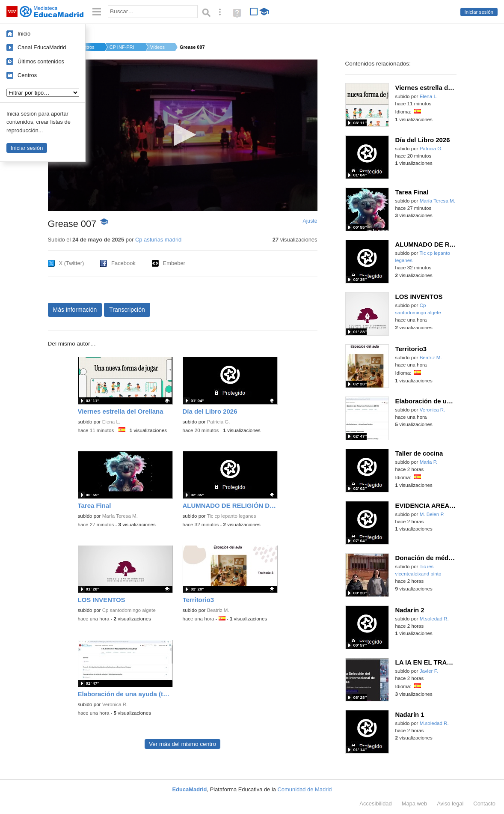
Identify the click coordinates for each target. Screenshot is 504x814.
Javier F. (429, 671)
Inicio (24, 34)
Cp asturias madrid (158, 240)
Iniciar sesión (479, 12)
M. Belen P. (432, 514)
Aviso (450, 804)
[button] (182, 135)
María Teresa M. (120, 516)
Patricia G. (219, 422)
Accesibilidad (375, 804)
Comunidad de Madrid (305, 789)
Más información (75, 310)
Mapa (415, 804)
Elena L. (111, 422)
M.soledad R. (434, 619)
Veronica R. (115, 704)
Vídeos (157, 47)
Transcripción (127, 310)
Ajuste (310, 221)
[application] (183, 135)
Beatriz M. (218, 610)
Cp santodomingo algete (129, 610)
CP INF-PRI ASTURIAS (122, 47)
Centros (27, 75)
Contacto (484, 804)
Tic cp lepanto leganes (231, 516)
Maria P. (429, 462)
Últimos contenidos (41, 61)
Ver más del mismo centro (182, 744)
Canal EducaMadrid (42, 47)
